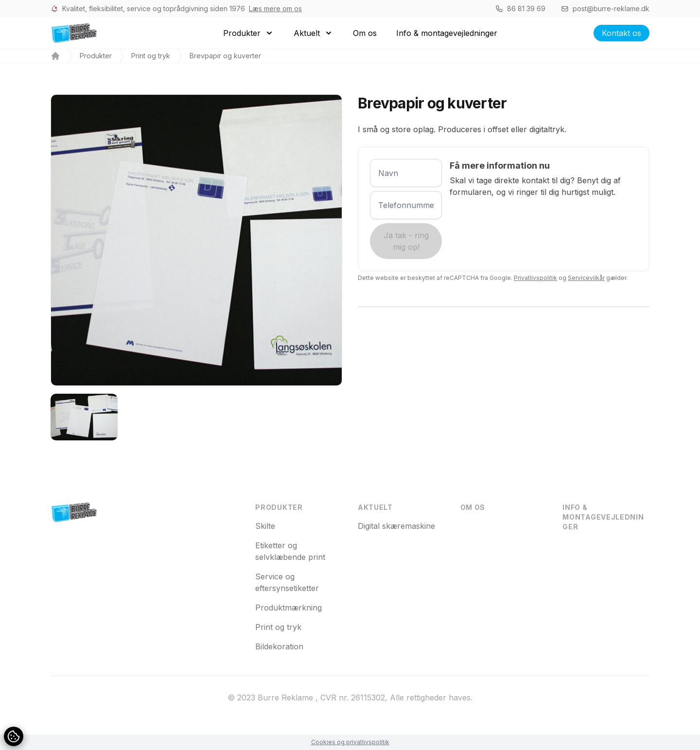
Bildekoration (279, 646)
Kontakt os (621, 33)
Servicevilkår (586, 278)
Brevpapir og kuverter (225, 56)
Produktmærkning (289, 608)
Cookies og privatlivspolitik (350, 742)
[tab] (84, 417)
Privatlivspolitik (535, 278)
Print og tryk (151, 56)
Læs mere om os (275, 9)
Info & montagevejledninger (603, 517)
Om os (473, 507)
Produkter (96, 56)
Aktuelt (375, 507)
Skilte (265, 526)
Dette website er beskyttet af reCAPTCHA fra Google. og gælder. (493, 278)
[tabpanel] (196, 240)
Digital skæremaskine (396, 526)
